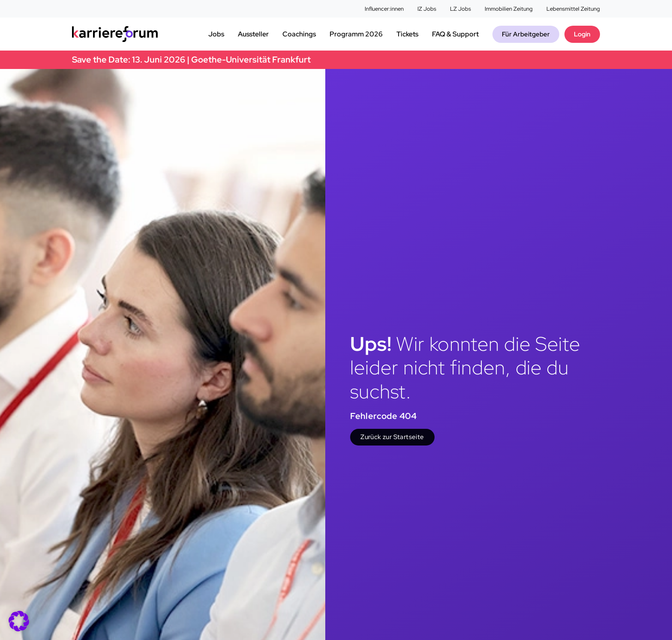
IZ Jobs (427, 9)
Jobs (216, 34)
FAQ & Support (455, 34)
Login (582, 34)
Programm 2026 (356, 34)
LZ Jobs (460, 9)
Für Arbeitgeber (526, 34)
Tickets (407, 34)
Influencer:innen (384, 9)
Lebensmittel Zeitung (573, 9)
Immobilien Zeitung (509, 9)
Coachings (299, 34)
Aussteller (253, 34)
